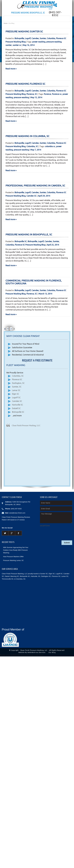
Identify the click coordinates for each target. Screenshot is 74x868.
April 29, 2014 (44, 196)
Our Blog (52, 652)
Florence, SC (32, 94)
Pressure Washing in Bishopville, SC (29, 234)
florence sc (57, 94)
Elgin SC (16, 394)
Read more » (11, 69)
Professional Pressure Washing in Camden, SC (35, 186)
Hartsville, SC (36, 576)
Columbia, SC (32, 146)
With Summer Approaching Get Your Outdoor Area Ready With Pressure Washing (16, 550)
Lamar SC (16, 390)
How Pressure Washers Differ (13, 557)
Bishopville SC (21, 241)
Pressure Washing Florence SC (25, 84)
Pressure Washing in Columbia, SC (27, 136)
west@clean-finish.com (17, 513)
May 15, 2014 (36, 97)
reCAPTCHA (45, 526)
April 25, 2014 (53, 245)
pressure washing (54, 42)
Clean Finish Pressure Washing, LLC (26, 425)
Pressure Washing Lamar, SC (13, 560)
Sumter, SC (17, 387)
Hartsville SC (18, 405)
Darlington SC (46, 576)
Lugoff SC (16, 397)
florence (47, 94)
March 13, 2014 (45, 294)
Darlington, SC (18, 383)
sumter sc (17, 45)
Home (5, 23)
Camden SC (31, 196)
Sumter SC (44, 574)
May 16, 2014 (29, 45)
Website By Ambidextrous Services (32, 652)
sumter (9, 45)
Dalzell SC (16, 408)
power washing (39, 42)
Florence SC (17, 379)
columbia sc (50, 146)
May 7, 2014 (36, 150)
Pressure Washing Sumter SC (24, 31)
